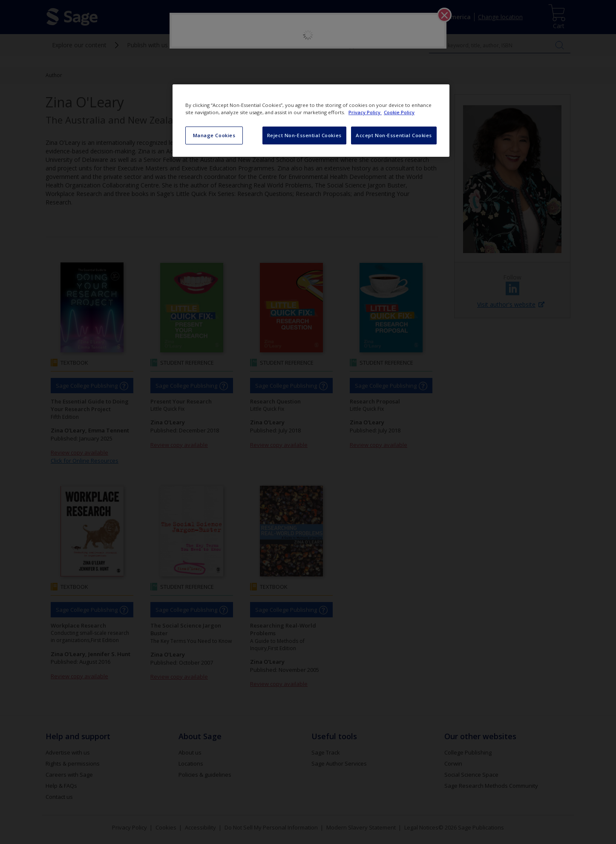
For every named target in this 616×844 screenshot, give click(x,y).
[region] (311, 121)
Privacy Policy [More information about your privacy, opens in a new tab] (365, 112)
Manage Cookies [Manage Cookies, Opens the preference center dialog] (214, 135)
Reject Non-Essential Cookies (304, 135)
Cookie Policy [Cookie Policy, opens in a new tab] (399, 112)
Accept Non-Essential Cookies (394, 135)
